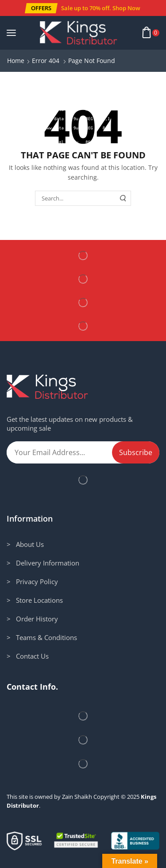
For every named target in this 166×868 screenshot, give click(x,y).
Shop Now (126, 8)
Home (16, 61)
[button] (41, 8)
